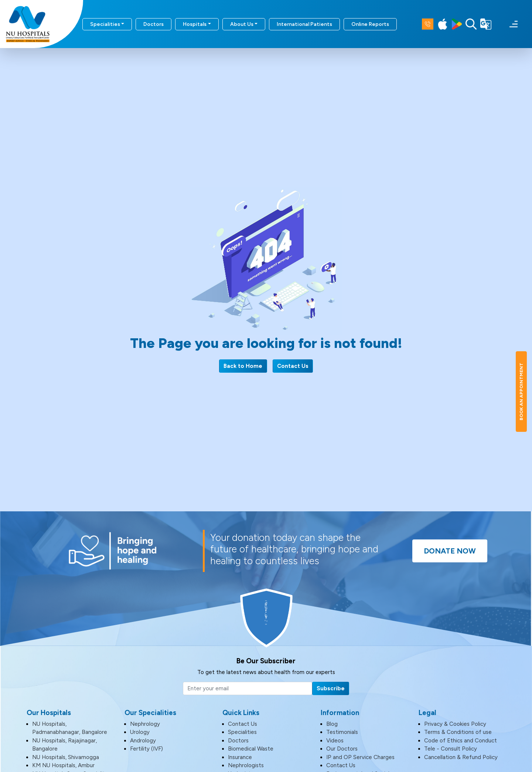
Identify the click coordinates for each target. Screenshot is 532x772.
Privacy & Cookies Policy (455, 724)
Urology (140, 732)
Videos (335, 741)
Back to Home (243, 366)
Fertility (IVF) (146, 749)
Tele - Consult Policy (451, 749)
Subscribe (331, 688)
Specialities (242, 732)
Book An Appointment (521, 392)
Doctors (154, 24)
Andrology (143, 741)
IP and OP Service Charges (360, 757)
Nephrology (145, 724)
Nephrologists (246, 765)
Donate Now (450, 551)
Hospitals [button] (195, 24)
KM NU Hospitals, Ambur (63, 765)
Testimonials (342, 732)
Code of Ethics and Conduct (461, 741)
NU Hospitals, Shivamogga (66, 757)
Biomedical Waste (251, 749)
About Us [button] (242, 24)
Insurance (240, 757)
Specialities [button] (105, 24)
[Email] (248, 688)
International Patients (304, 24)
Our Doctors (342, 749)
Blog (332, 724)
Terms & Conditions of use (458, 732)
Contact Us (293, 366)
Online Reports (370, 24)
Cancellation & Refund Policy (461, 757)
